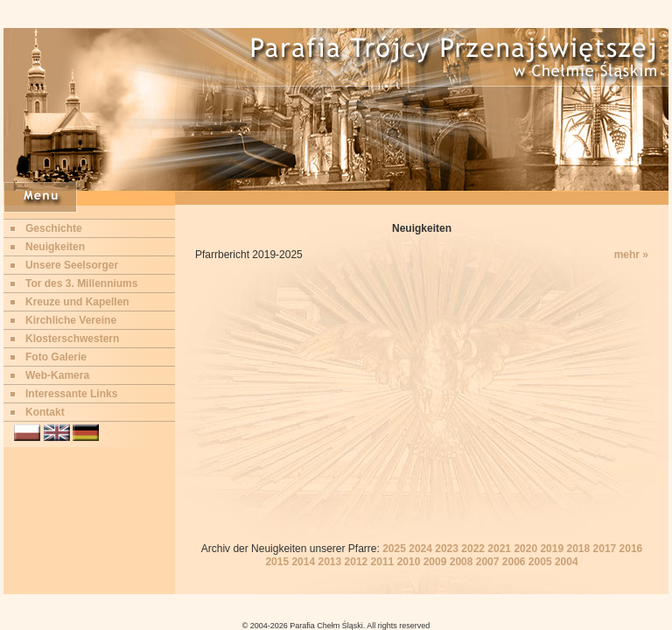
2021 (499, 549)
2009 (435, 562)
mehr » (631, 255)
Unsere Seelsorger (72, 265)
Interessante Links (71, 394)
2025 (394, 549)
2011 (383, 562)
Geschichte (54, 228)
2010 (409, 562)
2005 (540, 562)
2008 (462, 562)
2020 (525, 549)
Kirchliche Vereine (71, 320)
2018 (578, 549)
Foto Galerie (56, 357)
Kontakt (45, 412)
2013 (329, 562)
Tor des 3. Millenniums (81, 283)
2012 (357, 562)
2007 (488, 562)
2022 (473, 549)
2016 (631, 549)
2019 (552, 549)
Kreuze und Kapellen (77, 302)
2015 (277, 562)
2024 (420, 549)
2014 (303, 562)
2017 (605, 549)
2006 (514, 562)
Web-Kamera (57, 375)
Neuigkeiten (55, 247)
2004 (567, 562)
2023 (447, 549)
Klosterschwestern (72, 339)
